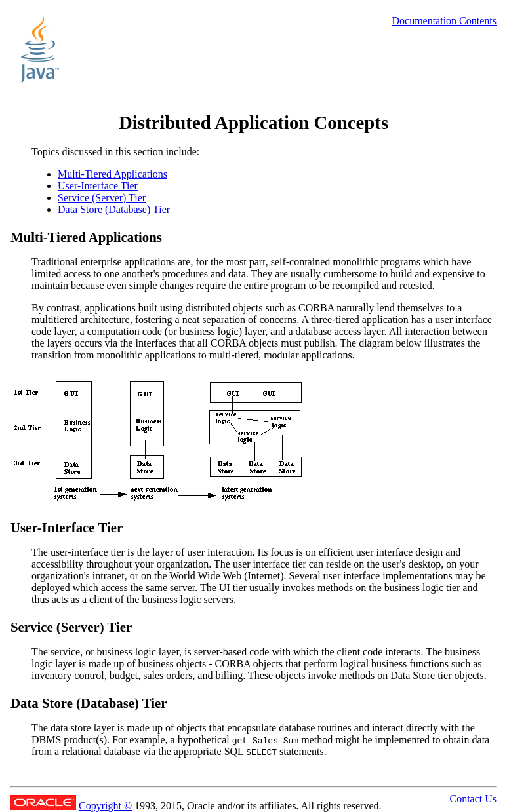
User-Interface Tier (98, 186)
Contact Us (473, 799)
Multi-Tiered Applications (112, 174)
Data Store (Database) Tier (114, 209)
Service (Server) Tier (102, 198)
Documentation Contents (444, 21)
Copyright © (105, 806)
